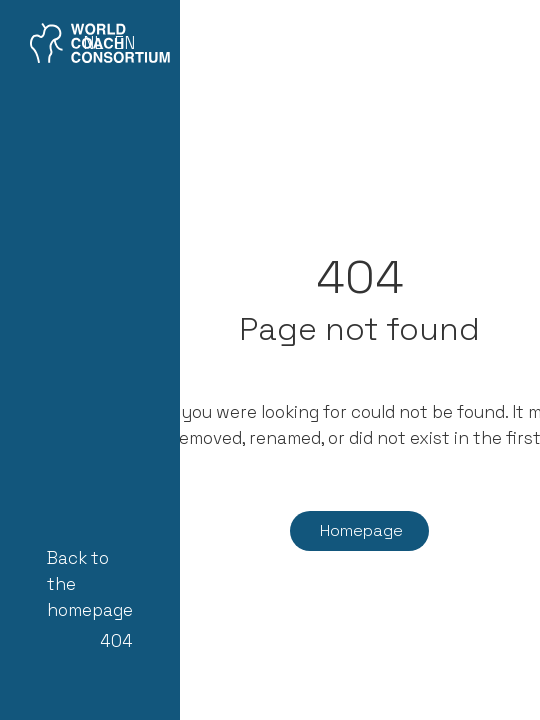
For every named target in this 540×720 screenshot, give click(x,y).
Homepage (361, 530)
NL (93, 43)
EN (124, 43)
